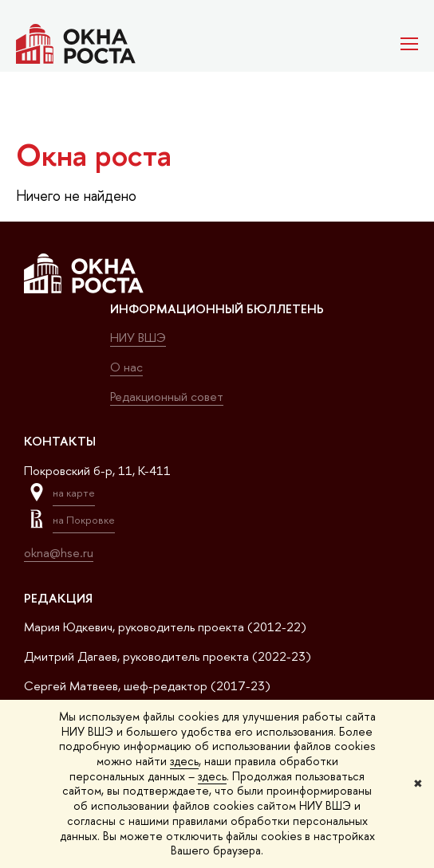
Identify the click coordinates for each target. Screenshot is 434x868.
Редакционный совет (167, 397)
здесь (184, 761)
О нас (126, 367)
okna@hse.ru (59, 553)
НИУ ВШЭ (138, 338)
